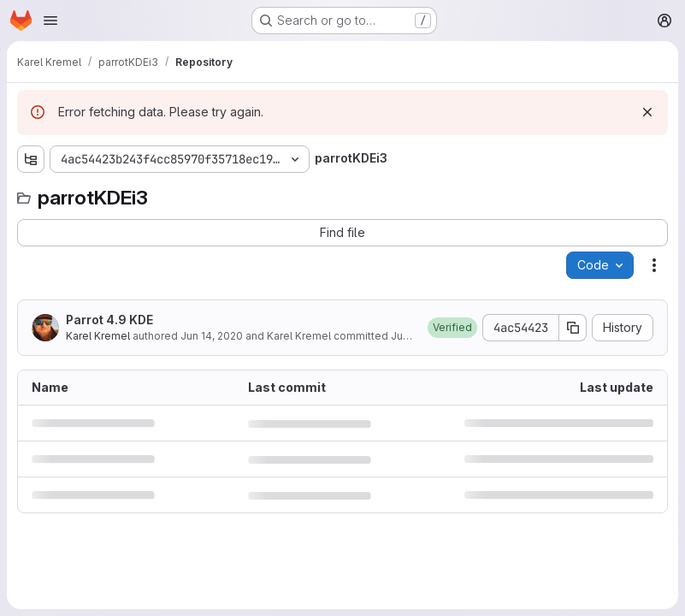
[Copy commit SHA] (573, 328)
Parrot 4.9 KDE (109, 320)
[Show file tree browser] (31, 159)
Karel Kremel (98, 336)
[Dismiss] (647, 112)
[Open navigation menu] (50, 21)
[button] (452, 328)
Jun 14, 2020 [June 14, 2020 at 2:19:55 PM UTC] (212, 336)
